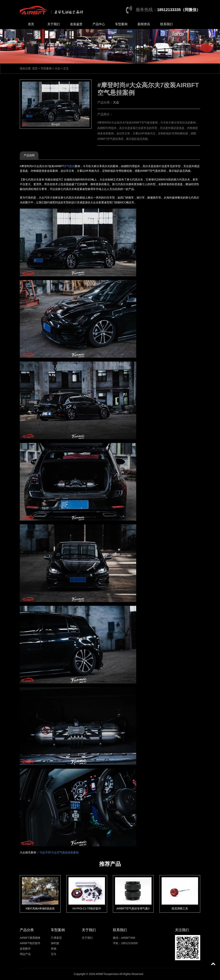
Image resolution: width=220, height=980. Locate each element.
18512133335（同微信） (179, 10)
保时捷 (55, 943)
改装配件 (25, 949)
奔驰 (54, 949)
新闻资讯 (144, 24)
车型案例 (121, 24)
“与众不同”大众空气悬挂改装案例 (59, 852)
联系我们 (166, 24)
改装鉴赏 (76, 24)
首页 (31, 24)
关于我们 (54, 24)
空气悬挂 (69, 166)
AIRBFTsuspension (107, 974)
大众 (57, 68)
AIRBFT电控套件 (30, 943)
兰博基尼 (56, 938)
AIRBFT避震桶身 (30, 938)
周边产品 (25, 954)
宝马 (54, 954)
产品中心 (99, 24)
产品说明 (29, 155)
